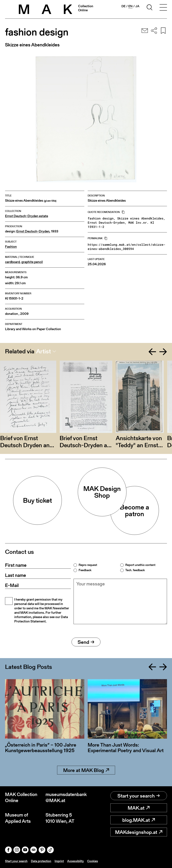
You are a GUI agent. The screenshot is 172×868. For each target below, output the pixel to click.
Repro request (88, 565)
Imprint (59, 861)
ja (137, 6)
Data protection (41, 861)
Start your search (139, 796)
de (123, 6)
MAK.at (139, 808)
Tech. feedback (135, 570)
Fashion (11, 247)
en (130, 6)
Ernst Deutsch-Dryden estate (27, 216)
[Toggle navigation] (163, 8)
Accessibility (76, 861)
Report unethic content (140, 565)
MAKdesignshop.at (139, 832)
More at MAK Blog (86, 770)
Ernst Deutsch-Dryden (33, 231)
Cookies (93, 861)
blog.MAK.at (139, 820)
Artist (44, 351)
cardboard (12, 262)
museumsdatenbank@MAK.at (66, 797)
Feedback (85, 570)
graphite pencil (32, 262)
